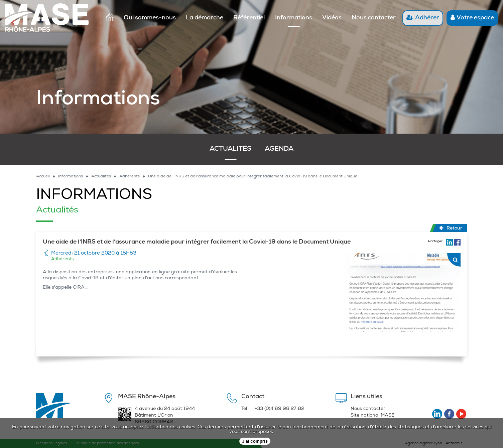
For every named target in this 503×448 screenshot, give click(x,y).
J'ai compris (255, 441)
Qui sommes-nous (150, 18)
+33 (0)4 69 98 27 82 (279, 409)
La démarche (205, 18)
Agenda (279, 149)
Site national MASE (372, 416)
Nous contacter (374, 18)
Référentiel (249, 18)
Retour (451, 228)
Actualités (230, 149)
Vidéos (332, 18)
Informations (294, 18)
